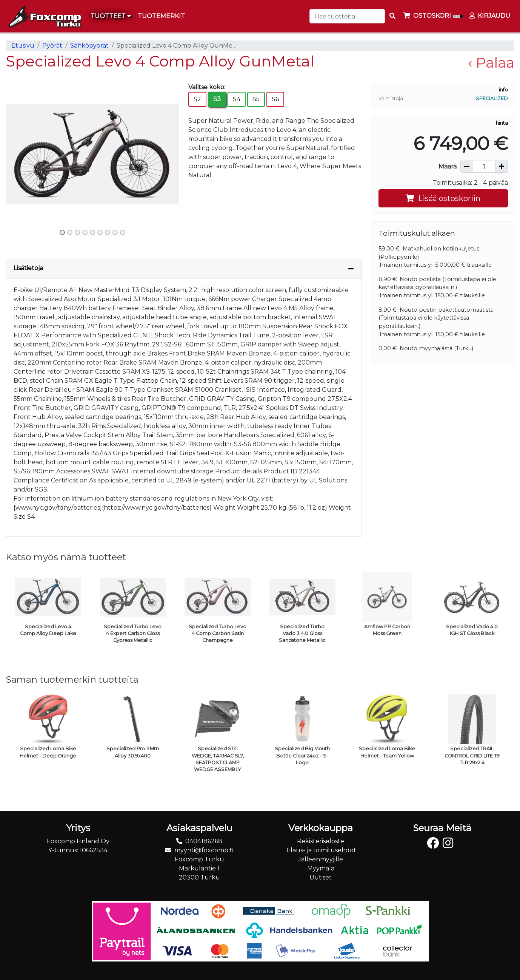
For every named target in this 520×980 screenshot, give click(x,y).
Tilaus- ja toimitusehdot (321, 850)
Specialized (492, 98)
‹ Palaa (491, 63)
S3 (217, 99)
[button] (19, 154)
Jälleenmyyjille (321, 859)
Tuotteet (111, 16)
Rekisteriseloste (321, 841)
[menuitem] (162, 16)
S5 (256, 99)
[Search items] (392, 16)
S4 (237, 99)
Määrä (448, 166)
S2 (197, 99)
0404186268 (204, 841)
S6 (275, 99)
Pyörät (52, 46)
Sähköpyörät (89, 46)
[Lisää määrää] (502, 167)
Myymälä (321, 868)
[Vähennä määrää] (467, 167)
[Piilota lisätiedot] (351, 269)
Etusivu (23, 46)
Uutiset (321, 877)
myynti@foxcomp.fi (204, 850)
